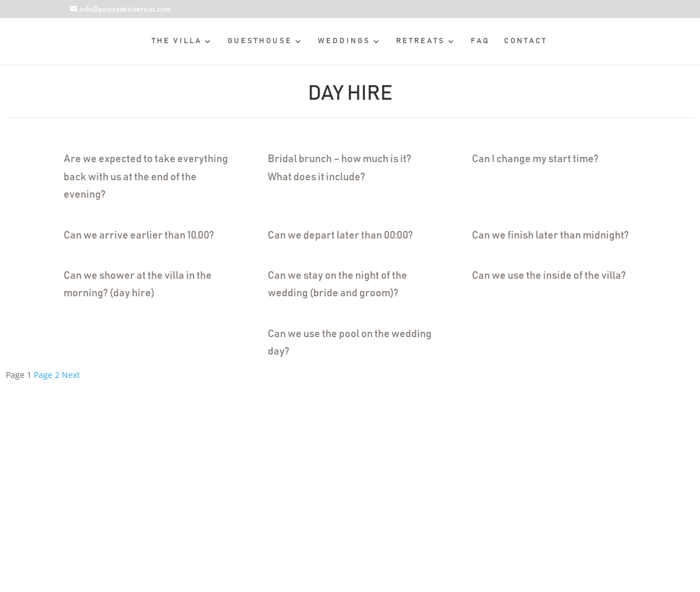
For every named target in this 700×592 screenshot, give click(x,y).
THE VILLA (177, 41)
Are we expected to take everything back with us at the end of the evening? (146, 177)
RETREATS (421, 41)
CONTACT (526, 41)
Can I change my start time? (535, 159)
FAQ (480, 41)
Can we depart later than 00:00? (340, 236)
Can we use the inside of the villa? (549, 276)
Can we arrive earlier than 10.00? (139, 236)
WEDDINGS (344, 41)
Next (71, 375)
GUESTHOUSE (260, 41)
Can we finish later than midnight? (550, 236)
